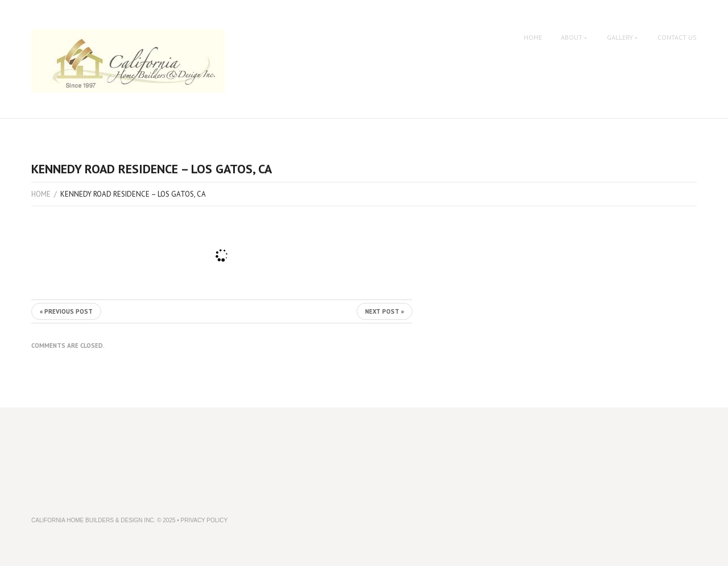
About (574, 38)
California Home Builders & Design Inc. (93, 520)
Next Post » (384, 311)
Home (533, 38)
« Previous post (66, 311)
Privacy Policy (204, 520)
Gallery (623, 38)
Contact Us (677, 38)
